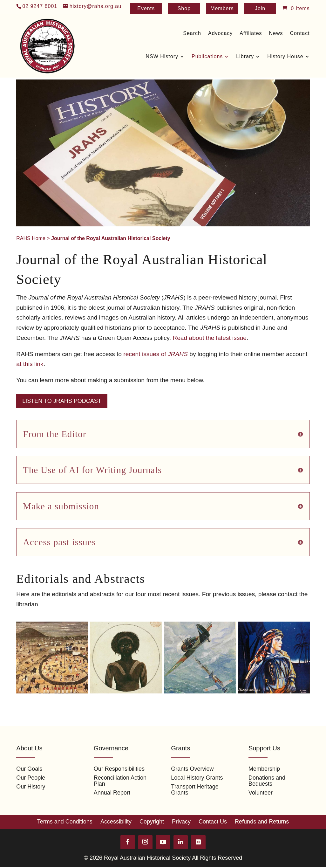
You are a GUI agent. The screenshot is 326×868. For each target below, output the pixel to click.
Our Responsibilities (119, 769)
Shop (184, 9)
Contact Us (213, 822)
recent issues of (156, 354)
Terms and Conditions (65, 822)
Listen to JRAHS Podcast (62, 401)
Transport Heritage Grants (195, 790)
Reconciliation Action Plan (120, 781)
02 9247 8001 (40, 6)
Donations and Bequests (267, 781)
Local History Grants (197, 778)
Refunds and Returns (262, 822)
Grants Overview (192, 769)
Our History (31, 787)
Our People (31, 778)
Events (146, 9)
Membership (264, 769)
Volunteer (261, 793)
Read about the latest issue (210, 338)
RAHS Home (31, 238)
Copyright (152, 822)
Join (260, 9)
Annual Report (112, 793)
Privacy (181, 822)
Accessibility (116, 822)
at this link (30, 364)
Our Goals (29, 769)
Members (222, 9)
